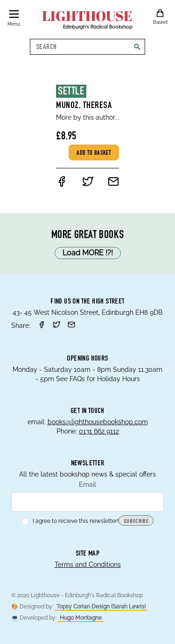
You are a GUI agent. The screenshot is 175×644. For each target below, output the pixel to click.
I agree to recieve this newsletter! (70, 521)
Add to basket (94, 153)
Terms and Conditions (88, 564)
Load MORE (88, 253)
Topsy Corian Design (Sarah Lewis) (101, 607)
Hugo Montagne (81, 618)
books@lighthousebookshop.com (98, 422)
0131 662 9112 (99, 431)
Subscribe (136, 521)
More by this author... (87, 117)
